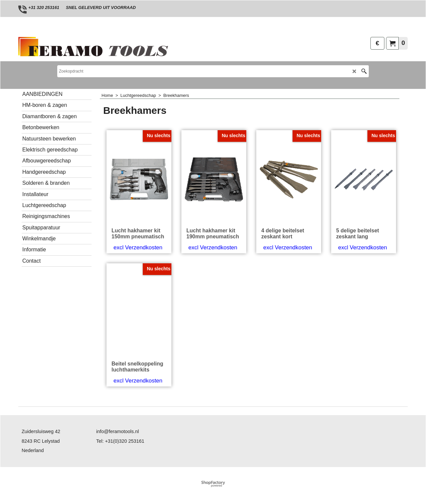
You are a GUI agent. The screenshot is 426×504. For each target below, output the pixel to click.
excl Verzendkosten (138, 248)
